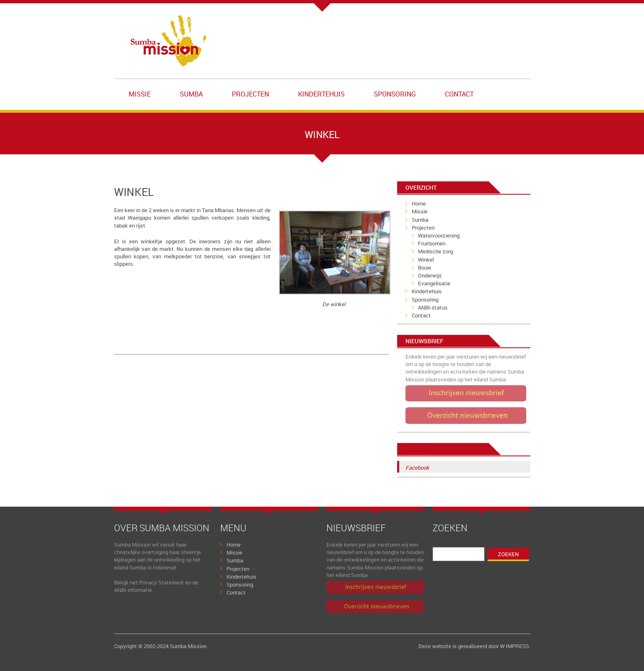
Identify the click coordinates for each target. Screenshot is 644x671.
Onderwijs (430, 275)
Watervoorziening (439, 235)
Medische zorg (435, 251)
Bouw (425, 267)
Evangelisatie (434, 283)
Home (419, 203)
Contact (459, 94)
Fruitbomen (432, 243)
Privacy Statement (162, 582)
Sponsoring (395, 94)
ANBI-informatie (133, 590)
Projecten (250, 94)
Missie (140, 94)
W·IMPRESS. (515, 646)
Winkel (426, 260)
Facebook (420, 449)
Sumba (191, 94)
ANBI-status (433, 307)
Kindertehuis (321, 94)
